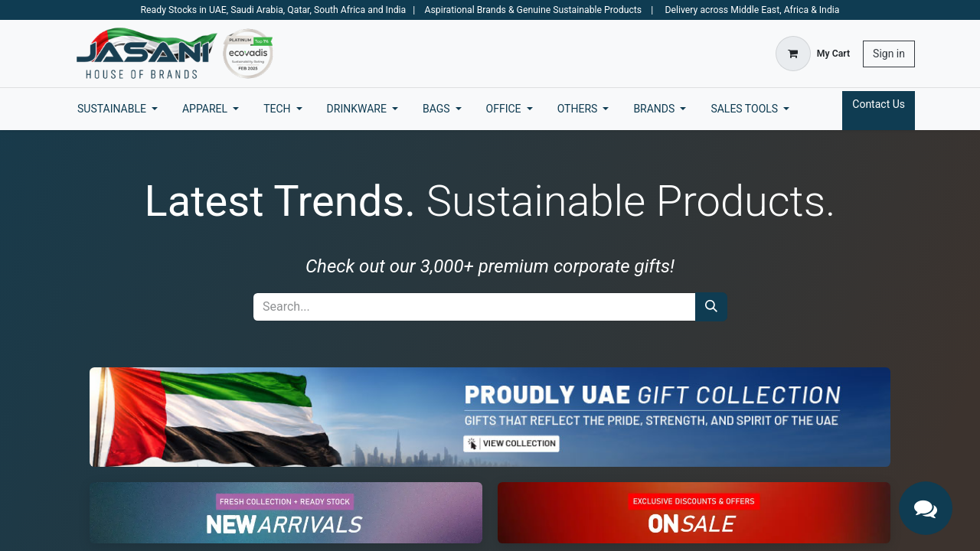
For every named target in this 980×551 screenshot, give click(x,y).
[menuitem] (118, 109)
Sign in (889, 54)
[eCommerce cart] (813, 54)
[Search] (711, 307)
